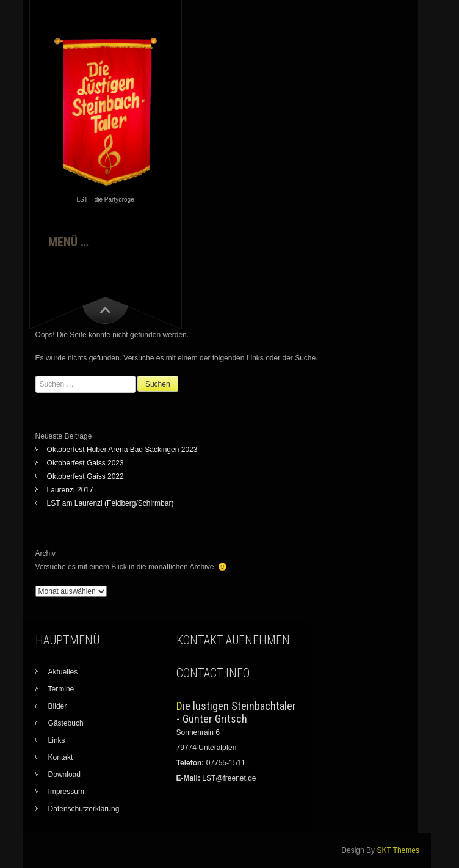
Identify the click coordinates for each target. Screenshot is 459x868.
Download (64, 775)
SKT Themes (398, 850)
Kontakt (61, 757)
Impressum (66, 792)
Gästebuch (66, 723)
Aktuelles (63, 672)
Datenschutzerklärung (84, 809)
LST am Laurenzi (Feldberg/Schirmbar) (110, 503)
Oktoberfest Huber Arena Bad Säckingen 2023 (122, 450)
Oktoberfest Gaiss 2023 (85, 463)
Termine (61, 689)
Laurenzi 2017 (70, 490)
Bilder (58, 706)
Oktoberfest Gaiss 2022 (85, 476)
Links (57, 740)
